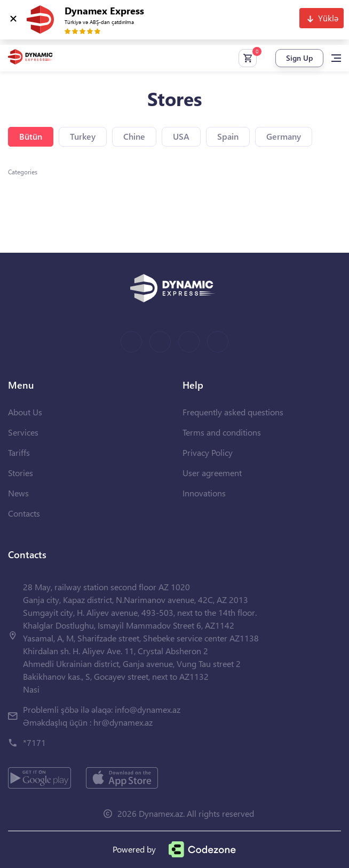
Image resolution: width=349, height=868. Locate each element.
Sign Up (299, 58)
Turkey (83, 136)
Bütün (31, 136)
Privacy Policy (208, 452)
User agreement (212, 473)
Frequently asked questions (233, 412)
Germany (284, 136)
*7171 (34, 742)
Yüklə (328, 18)
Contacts (24, 513)
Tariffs (19, 452)
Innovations (204, 493)
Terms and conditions (222, 432)
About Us (25, 412)
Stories (21, 473)
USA (181, 136)
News (18, 493)
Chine (134, 136)
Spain (228, 136)
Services (23, 432)
